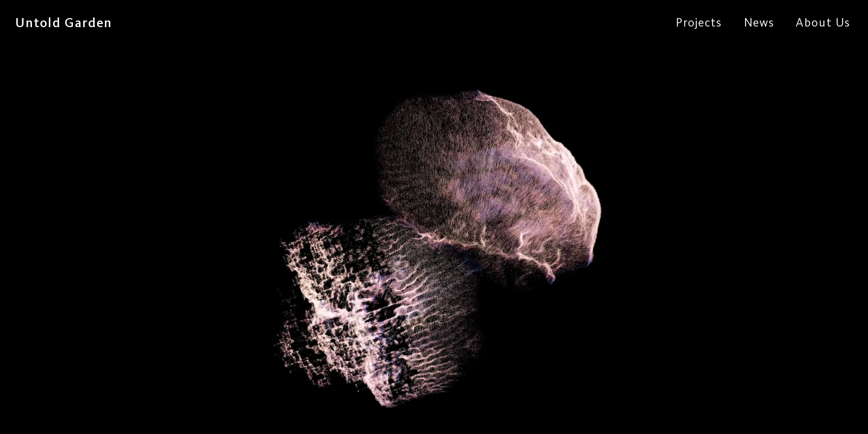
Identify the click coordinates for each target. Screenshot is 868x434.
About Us (823, 22)
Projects (699, 22)
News (759, 22)
